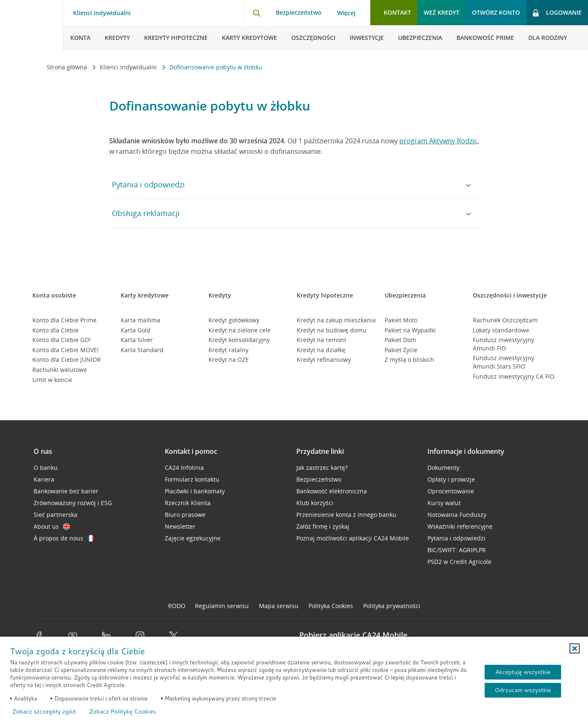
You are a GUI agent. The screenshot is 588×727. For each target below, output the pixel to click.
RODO (177, 606)
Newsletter (180, 526)
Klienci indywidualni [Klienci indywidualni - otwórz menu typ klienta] (102, 13)
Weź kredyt (442, 12)
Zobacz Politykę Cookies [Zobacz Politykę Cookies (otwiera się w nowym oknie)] (123, 711)
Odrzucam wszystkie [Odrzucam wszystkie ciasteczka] (523, 690)
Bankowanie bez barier (66, 491)
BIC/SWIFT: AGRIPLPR (457, 550)
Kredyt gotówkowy (234, 320)
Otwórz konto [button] (496, 12)
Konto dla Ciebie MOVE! (66, 350)
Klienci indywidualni (129, 67)
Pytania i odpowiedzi (456, 538)
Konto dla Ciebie (55, 330)
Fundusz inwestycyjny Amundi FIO (504, 344)
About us (52, 526)
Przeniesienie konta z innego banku (346, 515)
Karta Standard (142, 350)
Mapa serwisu (279, 606)
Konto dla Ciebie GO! (62, 340)
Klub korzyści (315, 503)
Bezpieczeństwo (299, 12)
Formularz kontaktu (192, 479)
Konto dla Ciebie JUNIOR (67, 360)
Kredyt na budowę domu (332, 330)
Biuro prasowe (185, 515)
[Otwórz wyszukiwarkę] (256, 13)
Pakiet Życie (401, 350)
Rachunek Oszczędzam (505, 320)
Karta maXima (140, 320)
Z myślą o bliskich (409, 360)
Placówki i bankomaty (195, 491)
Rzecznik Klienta (188, 503)
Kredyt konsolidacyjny (239, 340)
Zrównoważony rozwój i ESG (73, 503)
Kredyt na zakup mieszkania (336, 320)
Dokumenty (443, 468)
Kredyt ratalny (228, 350)
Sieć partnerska (55, 515)
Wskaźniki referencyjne (460, 526)
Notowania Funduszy (457, 515)
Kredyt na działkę (321, 350)
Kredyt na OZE (229, 360)
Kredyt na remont (322, 340)
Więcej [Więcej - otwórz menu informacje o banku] (346, 13)
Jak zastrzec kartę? (322, 468)
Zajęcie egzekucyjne (193, 538)
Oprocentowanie (451, 491)
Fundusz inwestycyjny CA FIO (514, 376)
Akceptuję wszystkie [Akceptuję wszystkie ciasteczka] (523, 672)
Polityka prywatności (392, 606)
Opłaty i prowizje (451, 479)
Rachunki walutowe (60, 370)
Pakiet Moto (401, 320)
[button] (575, 648)
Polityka (331, 606)
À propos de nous (64, 538)
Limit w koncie (52, 380)
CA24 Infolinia (184, 468)
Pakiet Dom (400, 340)
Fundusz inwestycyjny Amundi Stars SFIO (504, 362)
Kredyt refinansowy (324, 360)
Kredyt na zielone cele (240, 330)
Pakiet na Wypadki (410, 330)
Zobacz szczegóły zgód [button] (44, 711)
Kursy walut (444, 503)
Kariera (44, 479)
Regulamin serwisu (222, 606)
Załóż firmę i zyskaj (323, 526)
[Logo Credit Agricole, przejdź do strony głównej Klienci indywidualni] (32, 25)
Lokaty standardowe (501, 330)
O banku (46, 468)
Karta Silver (137, 340)
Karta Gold (136, 330)
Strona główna (68, 67)
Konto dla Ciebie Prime (65, 320)
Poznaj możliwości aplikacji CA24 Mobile (353, 538)
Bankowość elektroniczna (332, 491)
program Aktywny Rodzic (438, 141)
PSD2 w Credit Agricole (459, 562)
